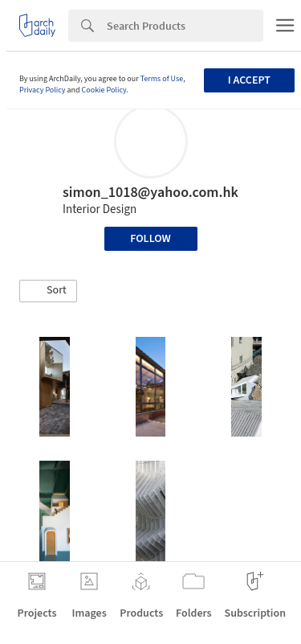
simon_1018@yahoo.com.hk (150, 193)
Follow (150, 239)
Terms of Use (162, 79)
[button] (48, 291)
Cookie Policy (104, 90)
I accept (249, 80)
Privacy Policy (43, 90)
